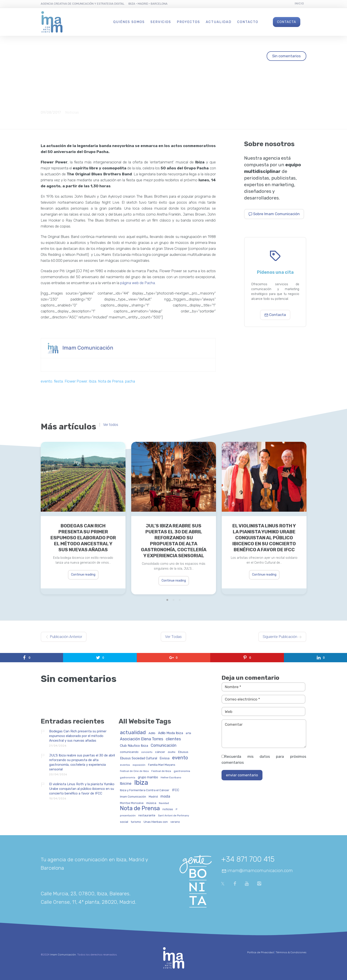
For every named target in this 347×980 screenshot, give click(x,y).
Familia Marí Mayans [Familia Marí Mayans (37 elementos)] (162, 765)
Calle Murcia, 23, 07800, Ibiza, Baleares (85, 894)
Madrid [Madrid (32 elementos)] (153, 797)
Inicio (299, 3)
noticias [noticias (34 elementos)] (168, 809)
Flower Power (76, 381)
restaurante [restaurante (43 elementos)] (147, 815)
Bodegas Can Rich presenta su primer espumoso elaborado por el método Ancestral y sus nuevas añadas (83, 538)
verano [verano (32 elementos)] (175, 822)
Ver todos (111, 425)
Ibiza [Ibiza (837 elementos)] (141, 783)
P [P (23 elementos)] (176, 810)
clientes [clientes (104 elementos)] (173, 739)
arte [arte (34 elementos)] (188, 733)
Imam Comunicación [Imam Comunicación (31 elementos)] (133, 797)
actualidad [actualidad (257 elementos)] (133, 733)
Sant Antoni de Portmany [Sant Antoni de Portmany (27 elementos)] (173, 816)
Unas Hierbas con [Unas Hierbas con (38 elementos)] (156, 822)
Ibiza (93, 381)
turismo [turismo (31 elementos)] (136, 822)
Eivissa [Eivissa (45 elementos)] (165, 758)
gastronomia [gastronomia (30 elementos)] (182, 771)
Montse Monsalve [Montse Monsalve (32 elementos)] (132, 803)
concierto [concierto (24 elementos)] (147, 752)
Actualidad (219, 22)
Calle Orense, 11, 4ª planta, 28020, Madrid (88, 902)
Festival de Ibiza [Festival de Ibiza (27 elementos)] (161, 771)
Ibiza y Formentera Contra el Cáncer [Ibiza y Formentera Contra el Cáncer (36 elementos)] (145, 790)
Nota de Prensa (111, 381)
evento (46, 381)
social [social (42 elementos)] (124, 822)
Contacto (248, 22)
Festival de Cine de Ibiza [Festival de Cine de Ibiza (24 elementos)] (134, 771)
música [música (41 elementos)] (151, 803)
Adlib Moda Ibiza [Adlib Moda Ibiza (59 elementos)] (171, 733)
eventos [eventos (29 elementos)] (125, 765)
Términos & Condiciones (291, 952)
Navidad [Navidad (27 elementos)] (164, 803)
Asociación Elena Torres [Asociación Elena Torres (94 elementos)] (142, 739)
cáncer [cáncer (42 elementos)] (160, 752)
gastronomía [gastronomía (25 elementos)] (128, 778)
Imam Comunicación (88, 348)
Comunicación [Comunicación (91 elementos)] (164, 746)
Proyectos (188, 22)
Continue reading (83, 575)
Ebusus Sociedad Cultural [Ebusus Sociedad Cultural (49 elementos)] (139, 758)
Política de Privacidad (260, 952)
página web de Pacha (138, 283)
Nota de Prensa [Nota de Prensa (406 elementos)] (140, 808)
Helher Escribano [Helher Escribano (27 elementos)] (171, 778)
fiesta (58, 381)
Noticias (72, 112)
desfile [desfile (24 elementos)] (172, 752)
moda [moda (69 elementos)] (165, 796)
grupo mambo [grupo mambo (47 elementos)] (148, 777)
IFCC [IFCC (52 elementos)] (176, 790)
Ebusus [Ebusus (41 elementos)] (183, 752)
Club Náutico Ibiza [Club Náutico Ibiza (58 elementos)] (134, 746)
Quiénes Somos (129, 22)
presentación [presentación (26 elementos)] (128, 816)
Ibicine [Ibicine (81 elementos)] (126, 784)
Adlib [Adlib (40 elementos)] (152, 733)
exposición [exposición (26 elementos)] (139, 765)
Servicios (161, 22)
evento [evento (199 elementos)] (180, 758)
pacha (130, 381)
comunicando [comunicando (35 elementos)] (129, 752)
